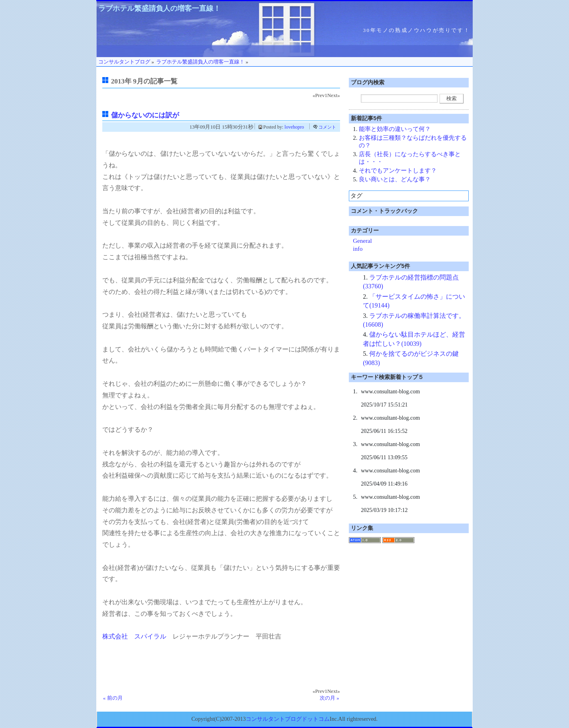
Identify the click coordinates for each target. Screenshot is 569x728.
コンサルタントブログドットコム (288, 719)
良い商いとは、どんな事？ (395, 179)
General (362, 241)
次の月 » (329, 698)
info (358, 249)
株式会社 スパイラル (134, 636)
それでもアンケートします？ (398, 171)
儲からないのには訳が (145, 115)
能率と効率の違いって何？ (395, 129)
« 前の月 (113, 698)
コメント (327, 127)
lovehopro (294, 127)
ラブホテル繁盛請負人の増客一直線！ (159, 8)
